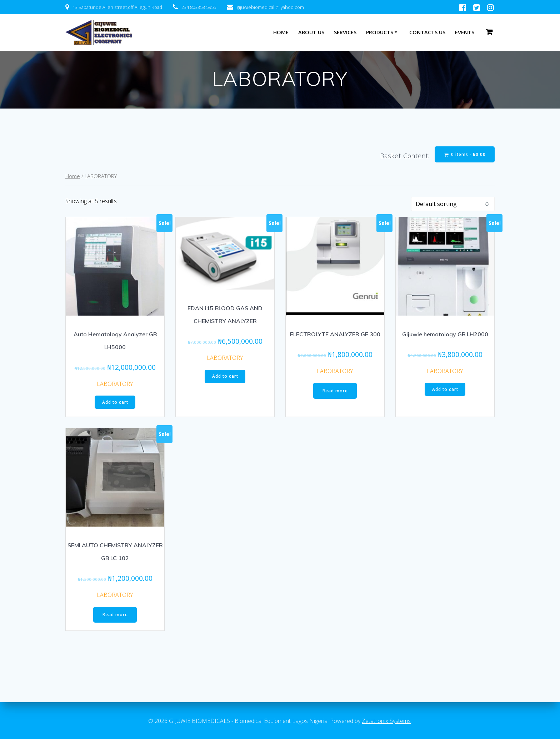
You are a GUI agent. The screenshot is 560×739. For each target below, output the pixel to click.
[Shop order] (453, 204)
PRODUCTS (380, 32)
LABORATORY (115, 384)
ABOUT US (311, 32)
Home (73, 177)
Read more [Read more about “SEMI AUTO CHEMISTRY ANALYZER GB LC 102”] (115, 616)
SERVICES (345, 32)
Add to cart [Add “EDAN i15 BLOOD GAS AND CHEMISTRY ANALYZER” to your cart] (225, 377)
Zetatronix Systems (386, 721)
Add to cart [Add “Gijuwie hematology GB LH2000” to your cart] (445, 390)
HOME (281, 32)
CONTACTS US (427, 32)
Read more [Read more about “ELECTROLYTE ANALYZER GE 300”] (335, 391)
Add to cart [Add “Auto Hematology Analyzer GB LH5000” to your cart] (115, 403)
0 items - (464, 154)
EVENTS (465, 32)
